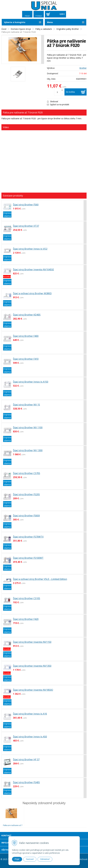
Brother (83, 68)
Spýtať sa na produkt (58, 104)
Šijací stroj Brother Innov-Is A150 (31, 382)
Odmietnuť (45, 859)
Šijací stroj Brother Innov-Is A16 (30, 714)
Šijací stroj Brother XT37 (26, 226)
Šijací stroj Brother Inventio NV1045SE (33, 270)
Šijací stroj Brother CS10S (27, 598)
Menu (50, 22)
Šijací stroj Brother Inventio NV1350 (32, 666)
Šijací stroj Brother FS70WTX (28, 537)
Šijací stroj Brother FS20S (26, 494)
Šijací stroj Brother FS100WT (28, 558)
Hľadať (27, 16)
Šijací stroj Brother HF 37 (26, 759)
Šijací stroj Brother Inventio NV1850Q (33, 690)
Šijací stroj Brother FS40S (26, 782)
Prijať (17, 859)
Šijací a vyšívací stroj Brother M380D (32, 293)
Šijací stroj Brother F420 (26, 619)
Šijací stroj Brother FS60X (26, 516)
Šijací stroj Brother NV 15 (26, 405)
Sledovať (52, 101)
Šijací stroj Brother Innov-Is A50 (30, 737)
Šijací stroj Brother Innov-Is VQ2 (30, 249)
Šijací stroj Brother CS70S (27, 473)
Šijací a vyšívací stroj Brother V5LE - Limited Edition (40, 579)
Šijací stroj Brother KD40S (27, 315)
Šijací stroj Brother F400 (26, 336)
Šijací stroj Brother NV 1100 (28, 427)
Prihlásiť (39, 16)
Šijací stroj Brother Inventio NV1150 (32, 642)
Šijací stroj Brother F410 (26, 359)
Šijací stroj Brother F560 (26, 205)
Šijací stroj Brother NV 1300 (28, 450)
